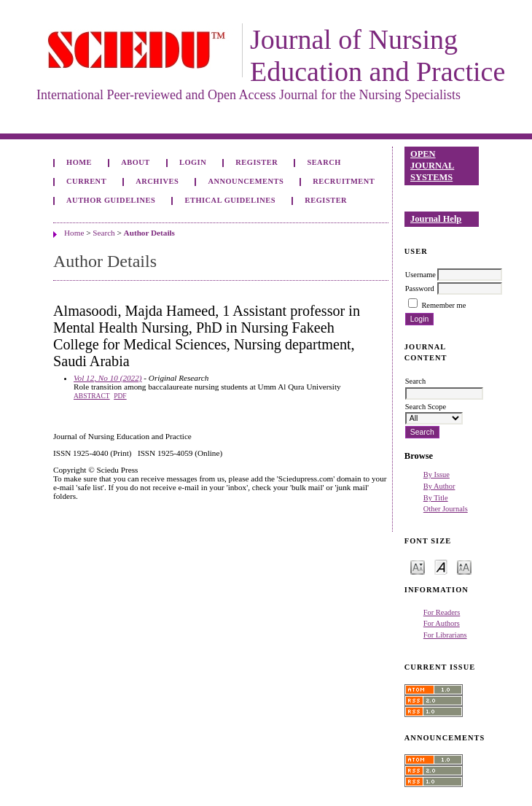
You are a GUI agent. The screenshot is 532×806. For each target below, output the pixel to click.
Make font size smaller (418, 566)
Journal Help (436, 219)
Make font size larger (464, 566)
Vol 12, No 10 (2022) (108, 378)
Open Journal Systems (432, 165)
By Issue (437, 474)
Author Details (149, 233)
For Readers (442, 612)
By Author (439, 486)
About (136, 162)
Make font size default (441, 566)
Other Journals (446, 509)
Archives (157, 181)
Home (79, 162)
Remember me (443, 305)
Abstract (92, 396)
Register (257, 162)
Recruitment (344, 181)
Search (324, 162)
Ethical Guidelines (231, 200)
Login (193, 162)
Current (86, 181)
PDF (120, 396)
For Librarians (445, 635)
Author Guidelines (111, 200)
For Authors (442, 623)
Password (420, 288)
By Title (436, 498)
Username (420, 275)
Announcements (246, 181)
